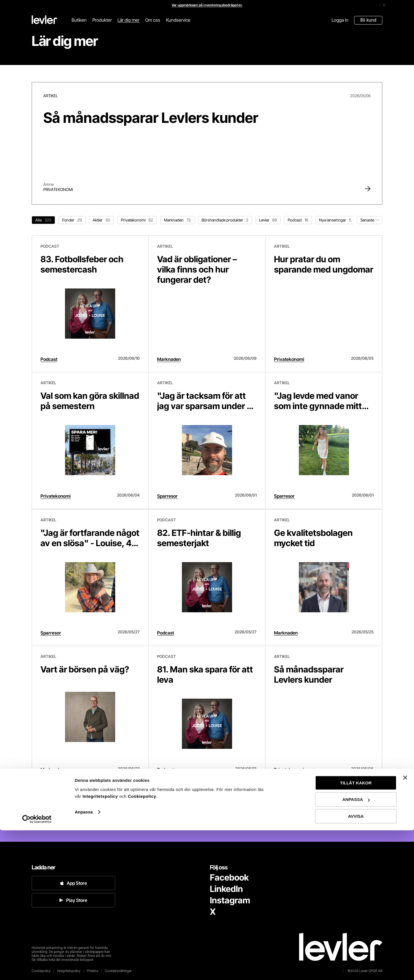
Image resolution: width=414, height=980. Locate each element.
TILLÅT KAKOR (356, 933)
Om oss (153, 20)
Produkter (102, 20)
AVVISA (356, 966)
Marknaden (169, 359)
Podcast (49, 359)
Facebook (229, 877)
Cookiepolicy (142, 946)
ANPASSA (356, 949)
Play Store (73, 900)
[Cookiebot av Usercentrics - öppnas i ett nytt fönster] (37, 969)
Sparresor (167, 496)
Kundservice (178, 20)
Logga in (340, 20)
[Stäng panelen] (405, 927)
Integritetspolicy (101, 946)
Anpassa (84, 962)
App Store (73, 883)
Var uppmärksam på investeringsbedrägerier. (207, 5)
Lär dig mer (128, 20)
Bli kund (368, 20)
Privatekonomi (58, 189)
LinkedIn (226, 889)
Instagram (230, 900)
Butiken (79, 20)
